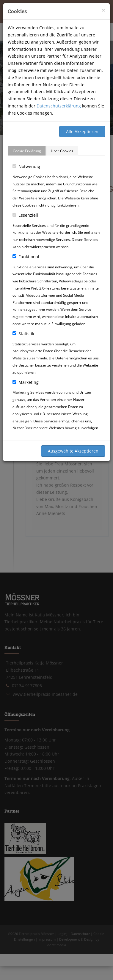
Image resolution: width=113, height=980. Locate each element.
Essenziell (25, 215)
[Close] (103, 10)
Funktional (26, 257)
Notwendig (26, 166)
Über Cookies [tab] (62, 151)
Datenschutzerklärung (59, 106)
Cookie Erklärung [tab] (27, 151)
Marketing (26, 382)
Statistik (23, 334)
